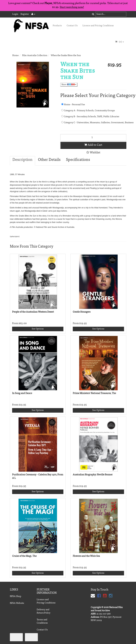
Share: (69, 85)
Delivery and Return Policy (44, 611)
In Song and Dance (22, 393)
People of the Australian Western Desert (33, 312)
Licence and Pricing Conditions (98, 26)
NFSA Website (17, 603)
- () (120, 42)
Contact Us (72, 26)
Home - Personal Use (73, 104)
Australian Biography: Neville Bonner (93, 475)
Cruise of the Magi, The (24, 556)
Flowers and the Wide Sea (86, 556)
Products (57, 26)
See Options (38, 329)
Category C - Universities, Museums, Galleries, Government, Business (94, 122)
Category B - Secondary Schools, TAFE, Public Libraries (90, 116)
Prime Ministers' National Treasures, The (94, 393)
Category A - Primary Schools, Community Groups (88, 110)
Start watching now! (72, 7)
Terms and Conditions (42, 621)
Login (15, 14)
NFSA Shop (16, 596)
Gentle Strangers (82, 312)
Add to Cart (93, 145)
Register (25, 14)
